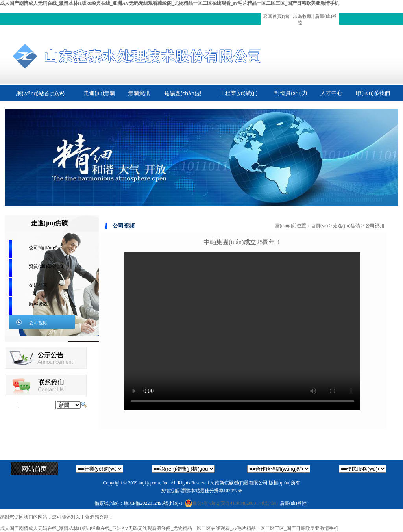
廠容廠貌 (38, 304)
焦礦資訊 (139, 93)
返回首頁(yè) (276, 16)
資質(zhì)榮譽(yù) (47, 266)
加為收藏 (302, 16)
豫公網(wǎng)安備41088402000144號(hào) (231, 503)
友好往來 (38, 285)
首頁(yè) (319, 226)
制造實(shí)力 (291, 93)
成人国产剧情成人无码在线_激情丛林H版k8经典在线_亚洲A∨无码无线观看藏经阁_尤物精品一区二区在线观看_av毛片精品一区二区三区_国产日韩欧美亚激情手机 (170, 3)
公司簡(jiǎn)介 (44, 248)
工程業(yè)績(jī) (238, 93)
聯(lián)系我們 (373, 93)
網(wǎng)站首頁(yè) (40, 93)
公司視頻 (38, 323)
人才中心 (331, 93)
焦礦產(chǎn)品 (183, 93)
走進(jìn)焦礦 (99, 93)
